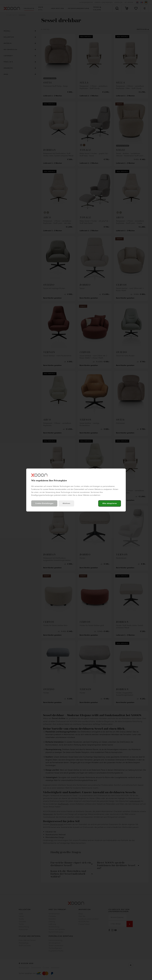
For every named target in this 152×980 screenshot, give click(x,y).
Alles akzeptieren (110, 504)
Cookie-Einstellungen (44, 504)
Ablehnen (66, 504)
